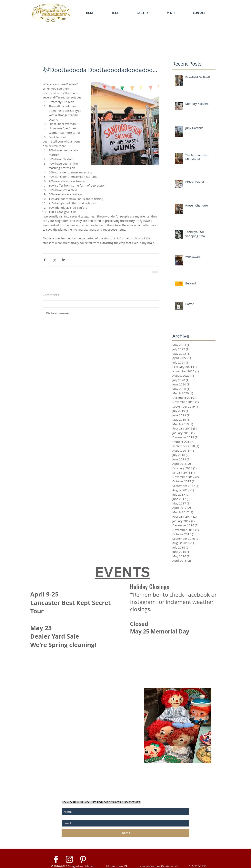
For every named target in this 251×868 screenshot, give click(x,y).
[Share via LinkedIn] (64, 260)
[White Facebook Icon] (56, 859)
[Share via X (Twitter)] (54, 260)
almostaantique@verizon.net (159, 866)
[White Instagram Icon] (69, 859)
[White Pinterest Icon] (83, 859)
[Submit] (125, 833)
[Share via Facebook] (45, 260)
